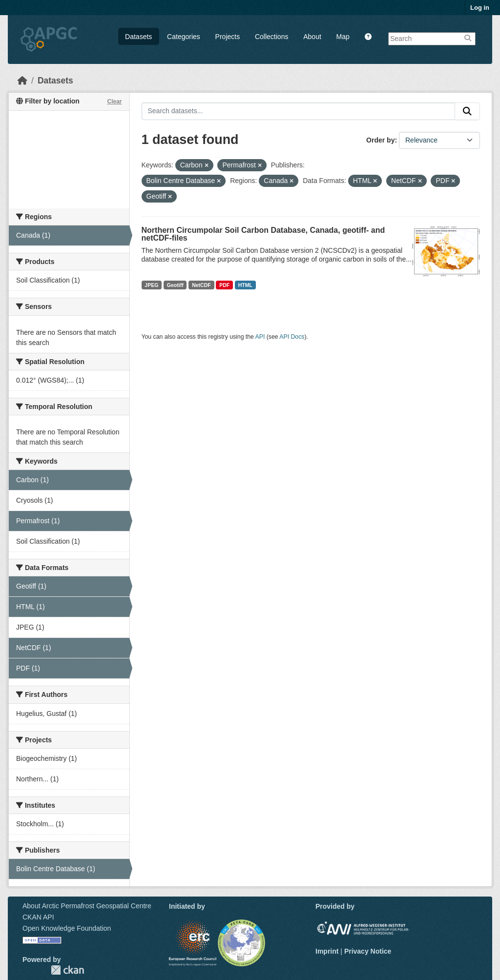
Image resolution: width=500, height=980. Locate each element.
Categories (184, 37)
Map (343, 37)
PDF (224, 285)
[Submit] (467, 111)
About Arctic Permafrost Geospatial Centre (87, 906)
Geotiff (175, 285)
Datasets (138, 37)
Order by (380, 140)
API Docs (292, 337)
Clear (114, 102)
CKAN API (38, 917)
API (260, 337)
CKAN (67, 970)
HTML (245, 285)
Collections (271, 37)
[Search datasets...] (299, 111)
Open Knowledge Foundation (67, 928)
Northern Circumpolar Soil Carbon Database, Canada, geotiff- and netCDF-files (263, 234)
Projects (228, 37)
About (312, 37)
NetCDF (201, 285)
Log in (480, 8)
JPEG (151, 285)
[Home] (22, 81)
